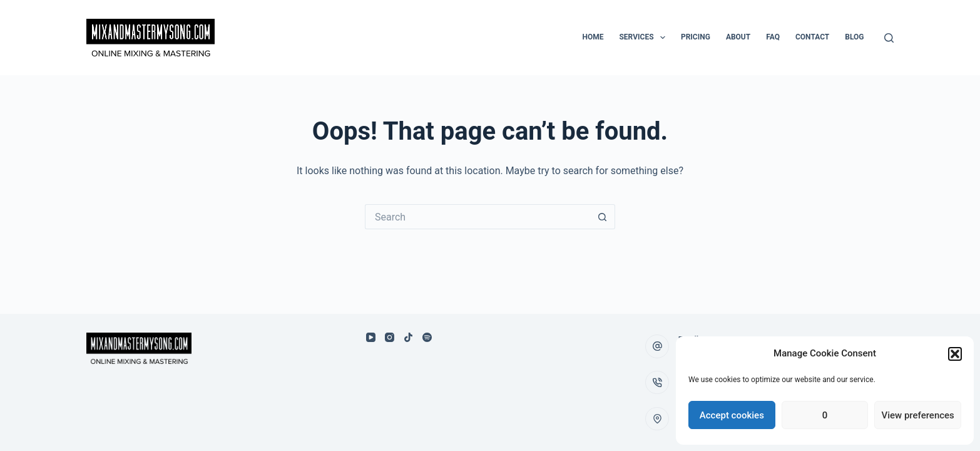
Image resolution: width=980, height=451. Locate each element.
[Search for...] (477, 217)
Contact (812, 37)
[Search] (889, 38)
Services (644, 38)
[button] (955, 354)
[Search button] (603, 217)
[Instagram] (390, 337)
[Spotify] (427, 337)
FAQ (773, 37)
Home (593, 37)
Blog (854, 37)
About (738, 37)
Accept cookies (732, 415)
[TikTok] (408, 337)
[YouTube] (371, 337)
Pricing (696, 37)
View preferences (918, 415)
